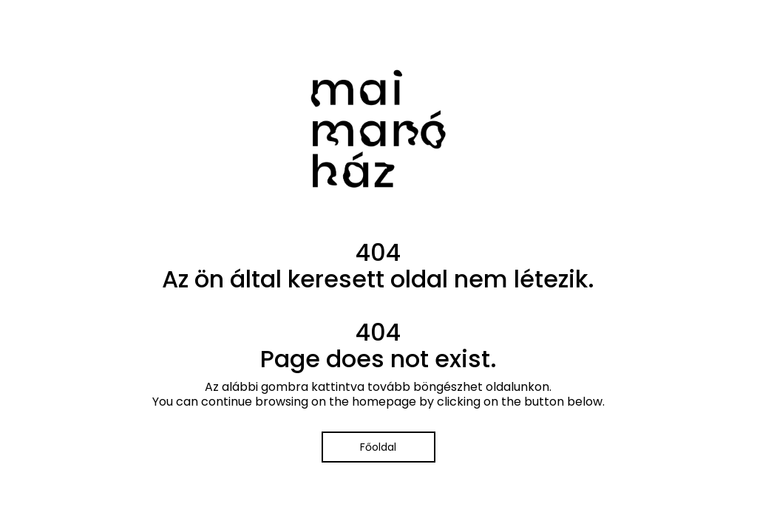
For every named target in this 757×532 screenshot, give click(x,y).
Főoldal (378, 447)
